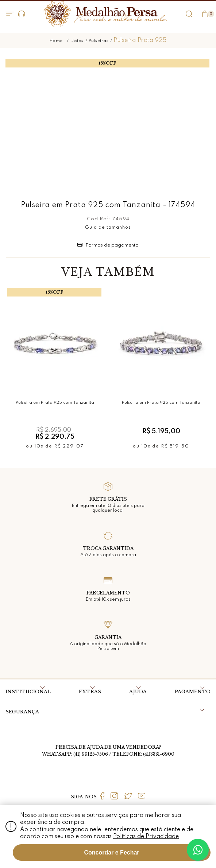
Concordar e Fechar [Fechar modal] (111, 852)
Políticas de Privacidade (146, 837)
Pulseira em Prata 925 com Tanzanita (55, 403)
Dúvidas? (22, 14)
